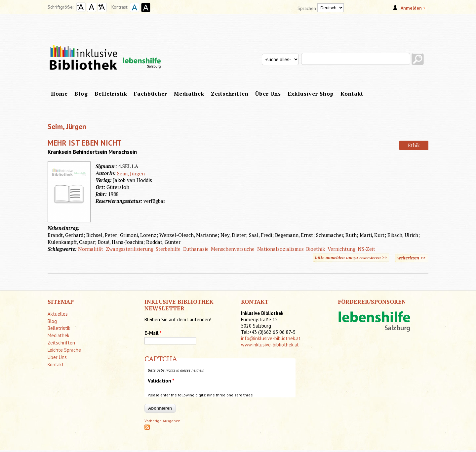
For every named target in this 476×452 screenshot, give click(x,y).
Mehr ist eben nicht (85, 143)
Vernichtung (341, 249)
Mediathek (189, 94)
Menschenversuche (233, 249)
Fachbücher (151, 94)
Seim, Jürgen (131, 173)
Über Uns (268, 94)
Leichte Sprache (64, 350)
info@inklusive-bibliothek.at (271, 338)
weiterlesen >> (413, 257)
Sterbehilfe (168, 249)
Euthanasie (196, 249)
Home (59, 94)
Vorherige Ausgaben (162, 421)
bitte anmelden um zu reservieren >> (351, 257)
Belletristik (111, 94)
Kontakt (352, 94)
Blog (81, 94)
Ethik (414, 145)
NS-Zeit (366, 249)
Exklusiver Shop (311, 94)
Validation (161, 381)
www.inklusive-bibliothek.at (270, 345)
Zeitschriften (230, 94)
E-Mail (153, 333)
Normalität (91, 249)
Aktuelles (58, 314)
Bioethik (316, 249)
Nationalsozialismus (280, 249)
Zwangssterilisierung (130, 249)
